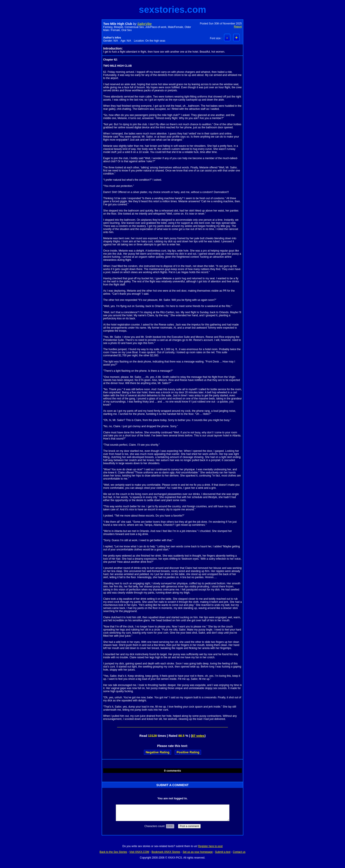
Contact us (239, 852)
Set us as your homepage (198, 852)
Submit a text (223, 852)
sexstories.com (172, 10)
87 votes (198, 736)
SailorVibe (144, 24)
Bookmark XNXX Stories (166, 852)
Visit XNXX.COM (139, 852)
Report (238, 27)
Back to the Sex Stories (113, 852)
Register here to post (210, 846)
